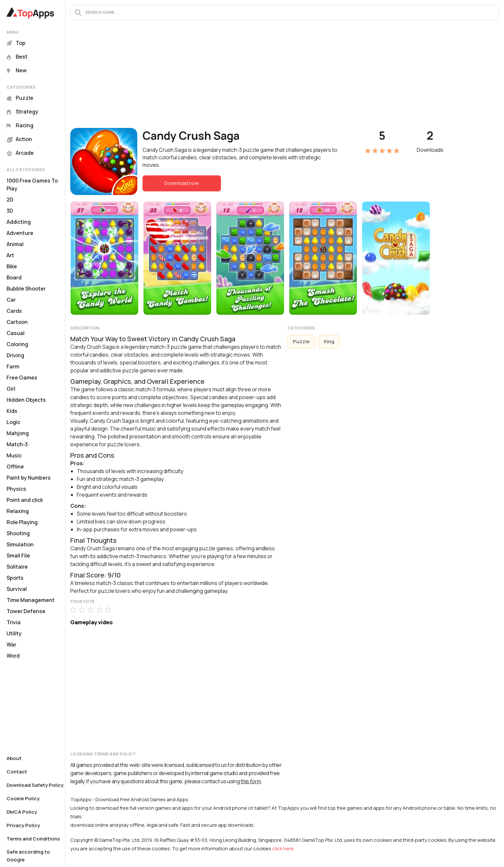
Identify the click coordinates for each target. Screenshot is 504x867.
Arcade (20, 153)
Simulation (20, 544)
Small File (18, 556)
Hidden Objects (26, 400)
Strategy (22, 112)
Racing (20, 125)
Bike (12, 266)
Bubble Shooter (26, 289)
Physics (16, 489)
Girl (11, 389)
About (14, 758)
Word (13, 656)
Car (11, 300)
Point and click (25, 500)
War (11, 645)
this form (251, 781)
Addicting (19, 222)
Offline (15, 467)
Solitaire (17, 567)
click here (283, 849)
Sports (15, 578)
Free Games (22, 378)
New (17, 70)
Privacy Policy (23, 825)
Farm (13, 366)
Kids (12, 411)
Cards (14, 311)
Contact (17, 772)
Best (17, 57)
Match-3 (17, 444)
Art (10, 255)
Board (14, 277)
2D (10, 200)
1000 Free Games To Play (32, 185)
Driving (15, 355)
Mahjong (18, 433)
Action (19, 139)
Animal (15, 244)
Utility (14, 633)
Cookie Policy (23, 798)
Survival (17, 589)
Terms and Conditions (33, 839)
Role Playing (22, 522)
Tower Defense (26, 611)
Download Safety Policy (35, 785)
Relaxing (18, 511)
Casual (16, 333)
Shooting (18, 533)
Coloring (17, 344)
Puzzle (20, 98)
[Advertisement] (285, 79)
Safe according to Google (28, 856)
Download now (182, 183)
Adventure (20, 233)
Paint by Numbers (29, 478)
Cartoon (17, 322)
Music (14, 455)
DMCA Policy (22, 812)
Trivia (14, 622)
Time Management (31, 600)
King (329, 341)
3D (10, 211)
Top (16, 43)
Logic (13, 422)
